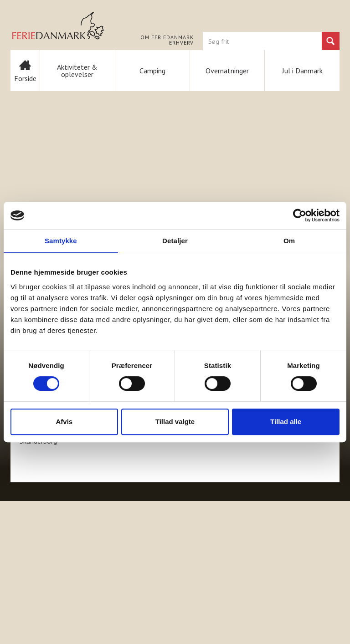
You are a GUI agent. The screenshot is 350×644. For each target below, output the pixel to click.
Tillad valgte (175, 422)
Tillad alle (286, 422)
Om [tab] (289, 241)
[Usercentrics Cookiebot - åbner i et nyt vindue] (300, 215)
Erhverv (181, 43)
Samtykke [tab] (61, 241)
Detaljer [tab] (175, 241)
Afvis (64, 422)
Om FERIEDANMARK (167, 37)
